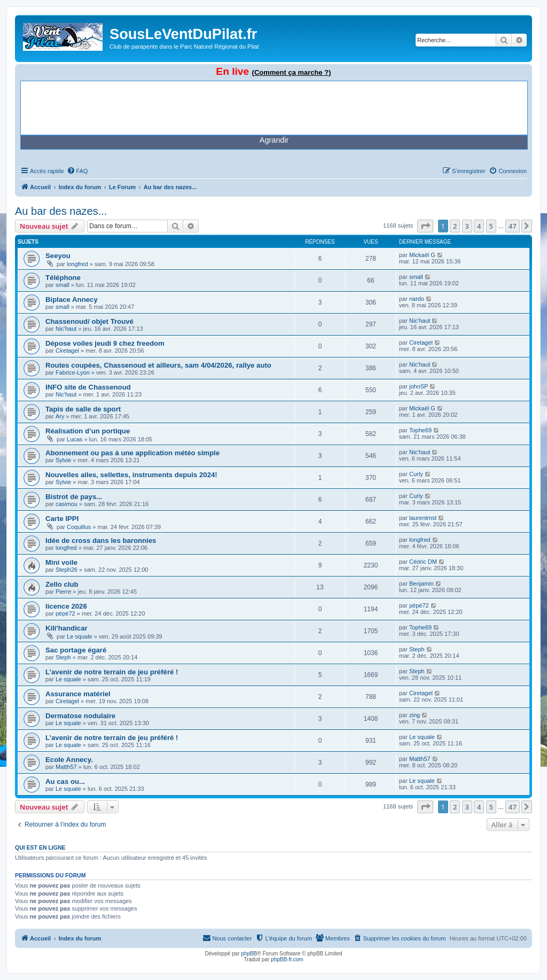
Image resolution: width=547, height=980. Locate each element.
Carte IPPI (62, 519)
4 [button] (479, 226)
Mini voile (61, 562)
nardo (417, 299)
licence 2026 (66, 606)
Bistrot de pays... (74, 497)
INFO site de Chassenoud (88, 387)
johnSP (419, 386)
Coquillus (79, 527)
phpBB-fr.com (287, 959)
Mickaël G (422, 255)
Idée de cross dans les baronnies (101, 540)
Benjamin (421, 584)
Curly (416, 474)
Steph (63, 657)
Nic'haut (66, 329)
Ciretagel (67, 351)
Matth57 (66, 767)
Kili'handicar (67, 628)
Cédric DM (423, 562)
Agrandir (274, 140)
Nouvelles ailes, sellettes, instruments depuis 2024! (131, 475)
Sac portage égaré (76, 650)
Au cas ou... (65, 781)
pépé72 (65, 613)
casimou (67, 504)
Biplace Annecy (72, 300)
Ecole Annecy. (69, 760)
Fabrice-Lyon (73, 372)
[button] (425, 226)
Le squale (80, 636)
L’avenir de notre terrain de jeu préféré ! (112, 672)
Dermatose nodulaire (80, 716)
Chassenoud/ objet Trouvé (89, 321)
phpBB (249, 954)
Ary (60, 416)
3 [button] (467, 226)
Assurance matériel (78, 694)
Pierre (63, 592)
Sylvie (63, 460)
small (62, 285)
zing (415, 715)
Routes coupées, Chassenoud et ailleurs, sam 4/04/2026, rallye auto (158, 365)
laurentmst (423, 518)
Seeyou (58, 256)
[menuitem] (77, 171)
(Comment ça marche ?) (292, 72)
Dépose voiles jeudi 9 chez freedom (105, 343)
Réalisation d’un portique (88, 431)
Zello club (62, 584)
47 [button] (513, 226)
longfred (77, 264)
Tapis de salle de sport (83, 409)
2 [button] (455, 226)
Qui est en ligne (40, 847)
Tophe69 (420, 430)
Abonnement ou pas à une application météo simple (132, 453)
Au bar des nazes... (61, 211)
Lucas (75, 439)
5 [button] (491, 226)
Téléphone (63, 278)
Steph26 (67, 570)
